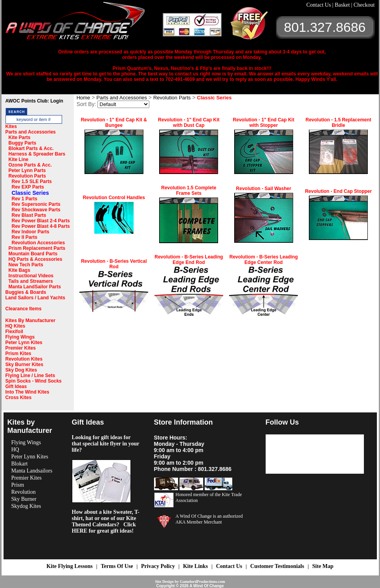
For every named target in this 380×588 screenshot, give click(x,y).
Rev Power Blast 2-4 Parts (41, 221)
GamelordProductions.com (202, 582)
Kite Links (196, 566)
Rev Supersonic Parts (36, 204)
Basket (343, 5)
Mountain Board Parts (33, 254)
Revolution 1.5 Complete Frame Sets (189, 191)
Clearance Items (24, 309)
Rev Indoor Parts (31, 232)
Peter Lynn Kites (24, 343)
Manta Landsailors (32, 471)
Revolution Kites (24, 359)
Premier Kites (21, 348)
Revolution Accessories (39, 243)
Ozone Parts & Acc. (30, 165)
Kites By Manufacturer (30, 321)
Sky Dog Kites (21, 370)
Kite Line (19, 159)
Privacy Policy (158, 566)
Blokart (20, 464)
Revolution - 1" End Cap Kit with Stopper (264, 123)
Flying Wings (20, 337)
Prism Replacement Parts (37, 248)
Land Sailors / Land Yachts (36, 298)
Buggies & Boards (26, 292)
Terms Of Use (117, 566)
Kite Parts (20, 137)
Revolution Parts (27, 176)
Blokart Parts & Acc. (31, 148)
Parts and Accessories (31, 132)
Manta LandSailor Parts (35, 287)
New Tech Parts (26, 265)
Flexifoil (14, 332)
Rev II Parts (25, 237)
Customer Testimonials (277, 566)
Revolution (24, 492)
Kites (11, 126)
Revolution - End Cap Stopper (338, 191)
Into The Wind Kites (28, 392)
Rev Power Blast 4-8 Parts (41, 226)
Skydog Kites (26, 506)
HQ (15, 450)
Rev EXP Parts (28, 187)
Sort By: (86, 104)
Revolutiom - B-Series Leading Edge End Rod (189, 260)
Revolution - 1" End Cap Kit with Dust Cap (189, 123)
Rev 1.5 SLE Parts (32, 181)
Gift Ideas (16, 387)
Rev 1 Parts (25, 199)
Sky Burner (24, 499)
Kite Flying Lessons (69, 566)
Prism (18, 485)
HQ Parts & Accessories (36, 259)
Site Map (323, 566)
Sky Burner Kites (25, 365)
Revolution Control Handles (114, 198)
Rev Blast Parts (29, 215)
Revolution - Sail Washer (264, 189)
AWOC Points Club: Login (34, 101)
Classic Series (30, 193)
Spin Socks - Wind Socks (34, 381)
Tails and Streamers (31, 281)
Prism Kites (18, 354)
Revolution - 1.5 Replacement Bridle (338, 123)
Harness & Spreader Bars (37, 154)
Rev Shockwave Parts (36, 210)
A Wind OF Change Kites (84, 24)
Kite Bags (19, 270)
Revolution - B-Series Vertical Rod (114, 264)
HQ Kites (16, 326)
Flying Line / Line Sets (30, 376)
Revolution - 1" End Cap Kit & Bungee (114, 123)
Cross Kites (19, 397)
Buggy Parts (23, 143)
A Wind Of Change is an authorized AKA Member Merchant (209, 519)
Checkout (364, 5)
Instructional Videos (31, 276)
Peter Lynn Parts (27, 170)
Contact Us (319, 5)
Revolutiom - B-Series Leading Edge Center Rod (264, 260)
